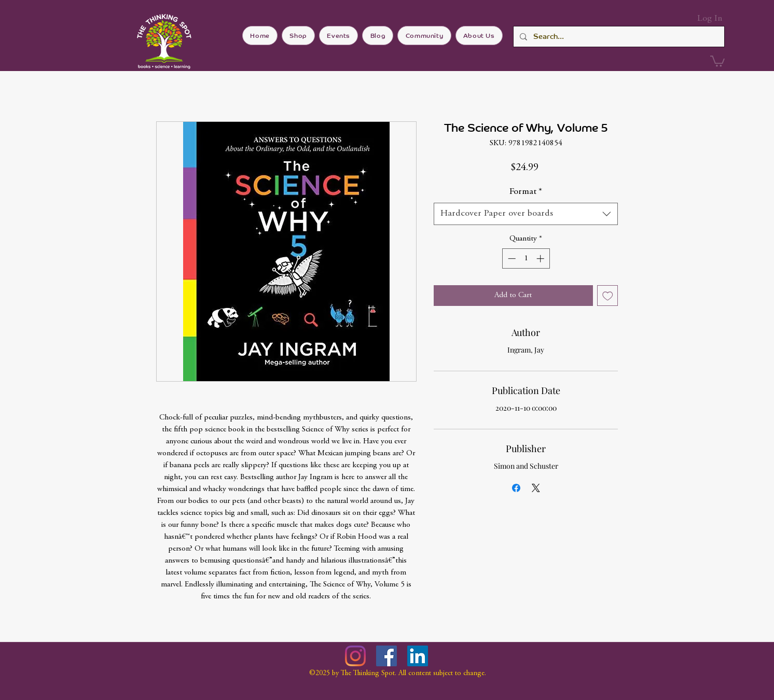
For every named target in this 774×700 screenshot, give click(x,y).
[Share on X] (536, 488)
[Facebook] (386, 656)
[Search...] (618, 37)
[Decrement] (511, 258)
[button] (717, 61)
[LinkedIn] (418, 656)
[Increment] (541, 258)
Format (526, 192)
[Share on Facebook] (516, 488)
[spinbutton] (526, 258)
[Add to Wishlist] (608, 296)
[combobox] (526, 214)
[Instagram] (355, 656)
